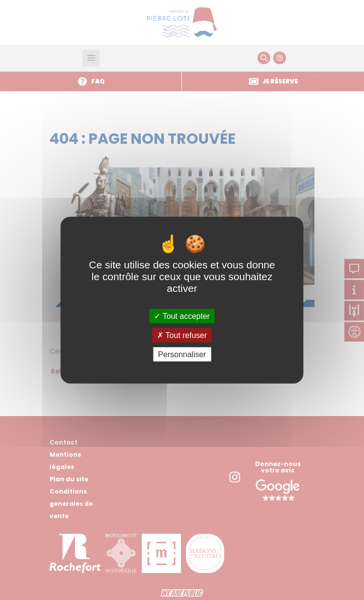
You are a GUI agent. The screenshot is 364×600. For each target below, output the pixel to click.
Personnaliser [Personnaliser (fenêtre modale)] (182, 354)
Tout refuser (182, 335)
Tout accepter (182, 316)
